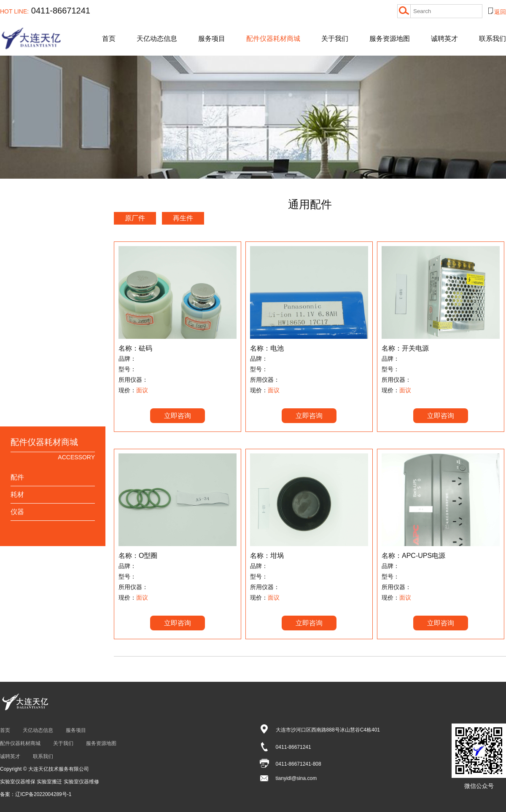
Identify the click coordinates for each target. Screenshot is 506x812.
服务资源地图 (390, 39)
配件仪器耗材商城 (273, 39)
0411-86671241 (45, 11)
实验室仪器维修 (81, 782)
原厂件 (135, 218)
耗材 (17, 494)
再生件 (183, 218)
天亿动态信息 (157, 39)
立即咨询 (178, 416)
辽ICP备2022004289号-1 (43, 794)
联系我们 (493, 39)
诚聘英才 (444, 39)
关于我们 (335, 39)
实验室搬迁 (50, 782)
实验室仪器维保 (18, 782)
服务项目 (212, 39)
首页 (109, 39)
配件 (17, 477)
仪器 (17, 512)
